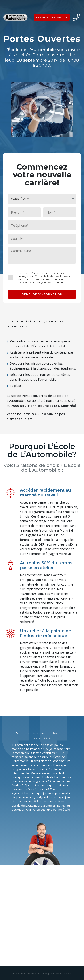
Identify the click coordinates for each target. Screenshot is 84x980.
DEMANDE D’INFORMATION (52, 17)
